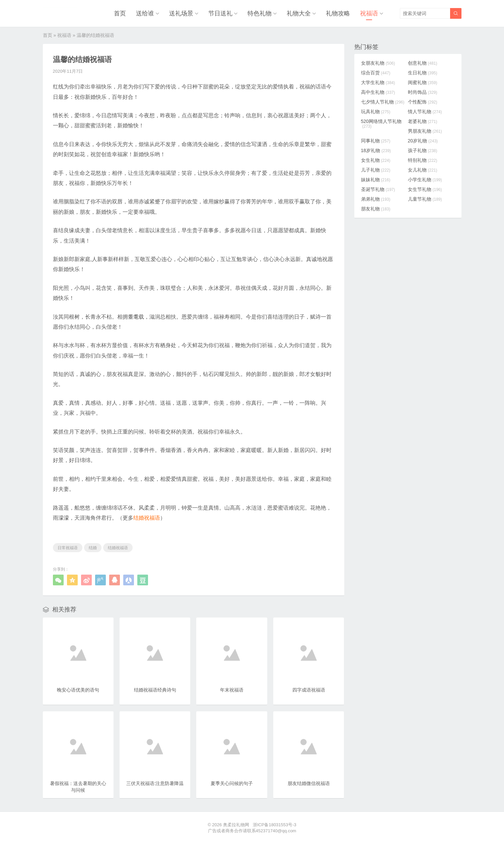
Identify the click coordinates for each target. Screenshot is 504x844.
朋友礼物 (376, 209)
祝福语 (369, 13)
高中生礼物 (378, 92)
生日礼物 (423, 73)
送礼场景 (181, 13)
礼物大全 (299, 13)
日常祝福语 (68, 548)
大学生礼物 (378, 82)
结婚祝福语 (118, 548)
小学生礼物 (425, 180)
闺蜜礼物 (423, 82)
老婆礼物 (423, 121)
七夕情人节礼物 (383, 102)
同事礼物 (376, 141)
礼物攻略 (338, 13)
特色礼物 (260, 13)
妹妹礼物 (376, 180)
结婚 (93, 548)
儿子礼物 (376, 170)
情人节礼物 (425, 112)
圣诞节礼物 (378, 189)
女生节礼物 (425, 189)
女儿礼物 (423, 170)
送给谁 (145, 13)
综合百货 (376, 73)
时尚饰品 (423, 92)
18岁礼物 (376, 150)
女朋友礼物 (378, 63)
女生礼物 (376, 160)
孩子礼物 (423, 150)
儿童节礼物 (425, 199)
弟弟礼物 (376, 199)
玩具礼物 (376, 112)
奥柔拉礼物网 (236, 825)
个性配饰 (423, 102)
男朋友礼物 (425, 131)
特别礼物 (423, 160)
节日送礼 (220, 13)
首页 (120, 13)
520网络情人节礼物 (381, 124)
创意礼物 (423, 63)
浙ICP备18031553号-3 (275, 825)
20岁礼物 (423, 141)
